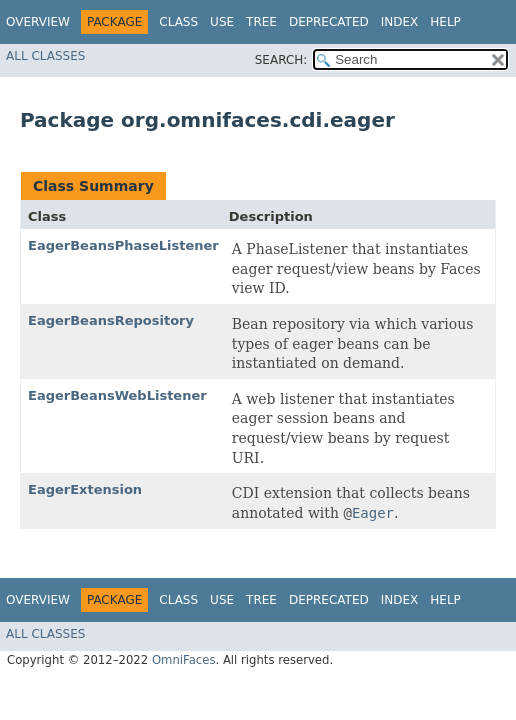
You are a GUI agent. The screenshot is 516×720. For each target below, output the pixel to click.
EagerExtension (85, 489)
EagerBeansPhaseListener (123, 245)
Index (400, 22)
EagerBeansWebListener (117, 395)
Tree (261, 22)
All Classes (45, 56)
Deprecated (329, 22)
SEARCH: (281, 60)
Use (222, 22)
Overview (38, 22)
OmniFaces (184, 660)
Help (445, 22)
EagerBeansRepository (111, 320)
